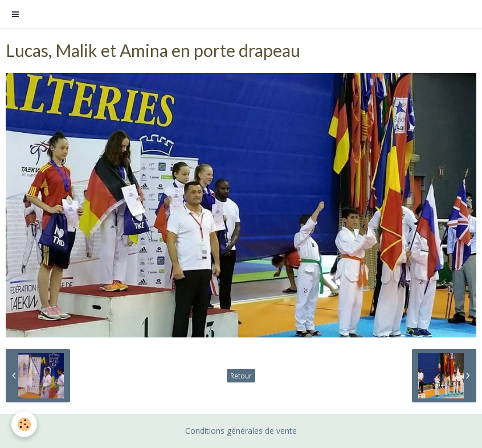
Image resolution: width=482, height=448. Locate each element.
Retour (241, 376)
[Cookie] (24, 424)
